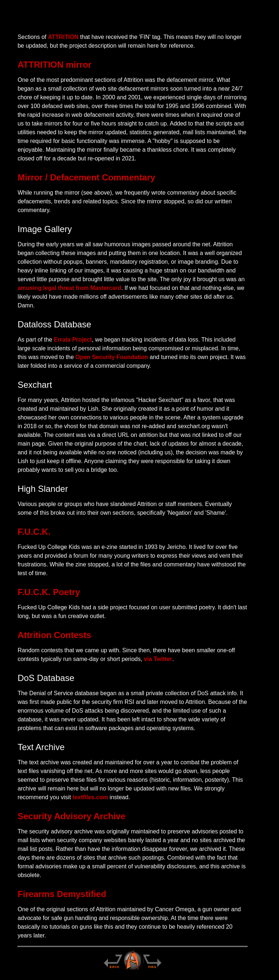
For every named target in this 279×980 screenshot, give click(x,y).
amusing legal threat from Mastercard (69, 288)
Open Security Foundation (112, 357)
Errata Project (73, 340)
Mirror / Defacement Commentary (86, 177)
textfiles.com (90, 797)
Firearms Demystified (62, 894)
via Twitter (158, 659)
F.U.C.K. (34, 532)
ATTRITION (63, 37)
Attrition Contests (54, 635)
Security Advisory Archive (71, 816)
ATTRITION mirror (54, 65)
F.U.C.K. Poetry (49, 592)
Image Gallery (45, 229)
